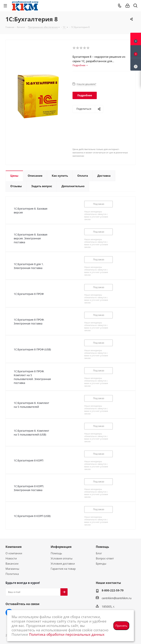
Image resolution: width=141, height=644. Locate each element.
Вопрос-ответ (105, 558)
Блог (99, 553)
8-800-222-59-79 (113, 590)
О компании (14, 553)
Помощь (56, 553)
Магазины (12, 569)
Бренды (101, 563)
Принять (121, 626)
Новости (11, 558)
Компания (13, 547)
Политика (12, 574)
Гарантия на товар (63, 569)
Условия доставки (63, 563)
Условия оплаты (62, 558)
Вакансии (12, 563)
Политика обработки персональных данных (67, 634)
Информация (61, 547)
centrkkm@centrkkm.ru (117, 598)
